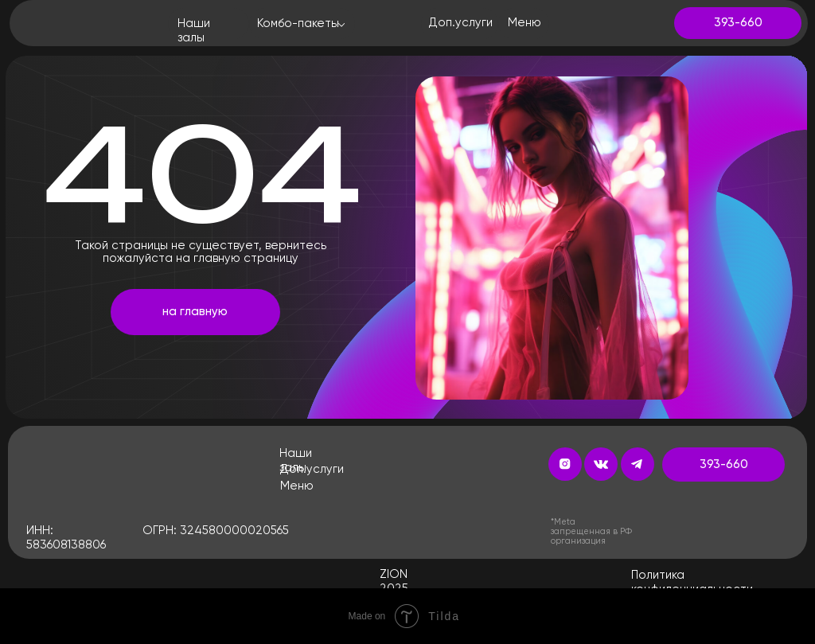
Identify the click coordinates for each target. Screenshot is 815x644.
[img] (62, 23)
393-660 (738, 23)
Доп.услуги (312, 469)
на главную (195, 312)
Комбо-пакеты (298, 23)
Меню (297, 486)
